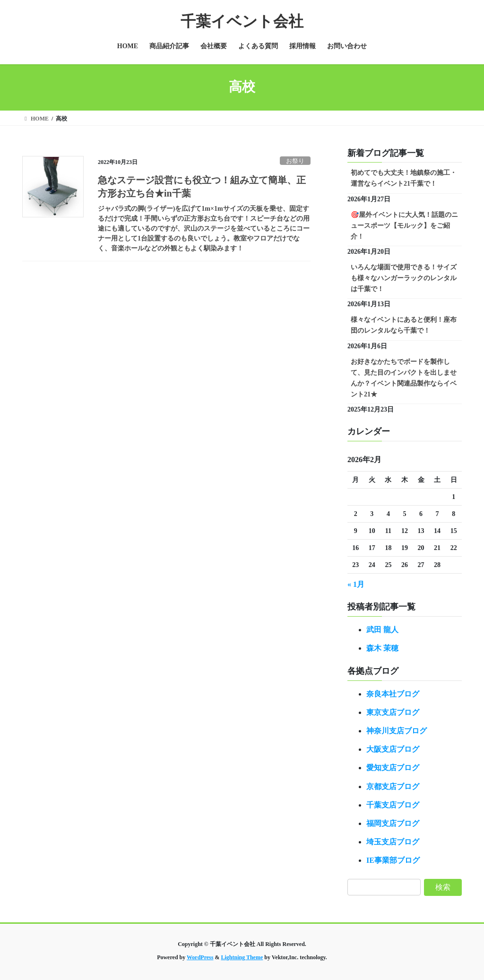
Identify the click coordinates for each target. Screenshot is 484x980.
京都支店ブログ (393, 787)
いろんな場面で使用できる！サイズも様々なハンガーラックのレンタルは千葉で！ (404, 278)
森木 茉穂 (382, 648)
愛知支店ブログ (393, 768)
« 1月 (356, 584)
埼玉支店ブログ (393, 842)
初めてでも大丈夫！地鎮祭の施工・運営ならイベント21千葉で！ (404, 178)
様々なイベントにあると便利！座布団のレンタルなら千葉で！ (404, 325)
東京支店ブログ (393, 712)
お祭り (295, 161)
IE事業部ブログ (393, 860)
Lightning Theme (242, 957)
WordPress (200, 957)
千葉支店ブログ (393, 805)
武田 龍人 (382, 630)
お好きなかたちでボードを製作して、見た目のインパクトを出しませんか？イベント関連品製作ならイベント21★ (404, 378)
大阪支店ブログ (393, 749)
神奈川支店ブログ (397, 731)
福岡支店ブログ (393, 823)
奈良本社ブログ (393, 694)
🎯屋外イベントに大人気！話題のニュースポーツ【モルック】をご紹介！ (404, 226)
